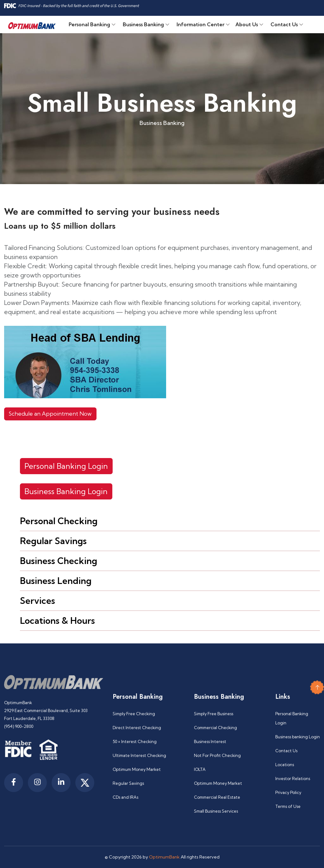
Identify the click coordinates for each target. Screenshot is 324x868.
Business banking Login (298, 737)
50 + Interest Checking (135, 741)
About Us (247, 24)
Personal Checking (59, 521)
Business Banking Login (66, 491)
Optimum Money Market (137, 769)
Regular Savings (53, 541)
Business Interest (210, 741)
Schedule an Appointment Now (50, 414)
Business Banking (143, 24)
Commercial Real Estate (217, 797)
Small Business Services (216, 811)
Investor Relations (293, 778)
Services (37, 601)
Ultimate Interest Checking (139, 755)
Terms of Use (288, 806)
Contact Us (284, 24)
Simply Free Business (214, 714)
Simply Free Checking (134, 714)
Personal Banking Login (66, 466)
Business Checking (59, 561)
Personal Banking (89, 24)
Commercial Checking (215, 728)
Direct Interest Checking (137, 728)
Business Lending (56, 581)
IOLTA (200, 769)
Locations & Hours (57, 620)
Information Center (200, 24)
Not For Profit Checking (217, 755)
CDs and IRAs (125, 797)
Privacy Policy (288, 792)
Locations (285, 765)
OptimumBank (164, 857)
